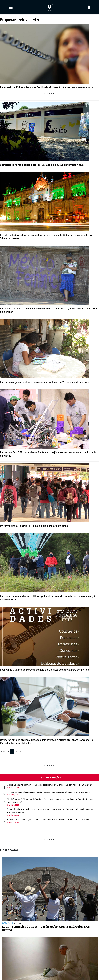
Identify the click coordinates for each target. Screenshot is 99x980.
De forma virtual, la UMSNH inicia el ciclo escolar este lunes (34, 526)
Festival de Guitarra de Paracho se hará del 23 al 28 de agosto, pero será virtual (45, 670)
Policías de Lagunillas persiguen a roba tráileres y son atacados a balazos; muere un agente (48, 792)
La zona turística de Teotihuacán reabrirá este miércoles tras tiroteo (46, 928)
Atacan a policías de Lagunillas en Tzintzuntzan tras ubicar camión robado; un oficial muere (48, 820)
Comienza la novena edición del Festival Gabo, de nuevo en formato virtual (42, 165)
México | (8, 923)
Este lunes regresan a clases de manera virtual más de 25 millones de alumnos (45, 382)
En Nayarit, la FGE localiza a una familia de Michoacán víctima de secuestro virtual (47, 87)
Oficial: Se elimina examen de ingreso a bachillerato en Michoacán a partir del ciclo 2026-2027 (49, 785)
